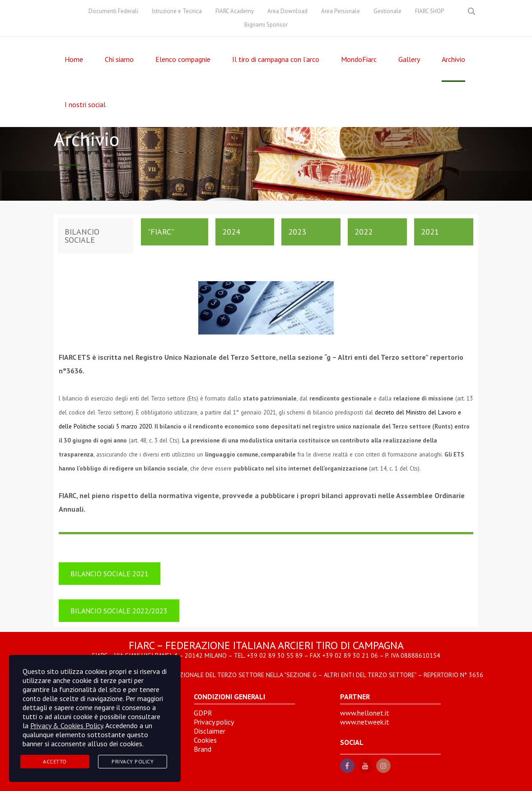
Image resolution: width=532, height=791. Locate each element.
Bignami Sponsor (266, 25)
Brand (203, 749)
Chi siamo (119, 59)
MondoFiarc (359, 59)
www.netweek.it (365, 722)
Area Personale (341, 11)
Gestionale (387, 11)
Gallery (409, 59)
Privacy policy (214, 722)
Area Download (287, 11)
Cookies (205, 740)
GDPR (203, 713)
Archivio (453, 59)
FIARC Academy (235, 11)
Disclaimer (210, 731)
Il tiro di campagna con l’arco (276, 59)
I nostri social (85, 104)
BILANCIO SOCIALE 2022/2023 (119, 611)
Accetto (55, 761)
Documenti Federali (113, 11)
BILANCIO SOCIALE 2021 (110, 574)
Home (74, 59)
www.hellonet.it (365, 713)
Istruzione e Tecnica (177, 11)
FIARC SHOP (429, 11)
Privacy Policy (133, 761)
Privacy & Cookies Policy (67, 725)
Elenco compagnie (183, 59)
